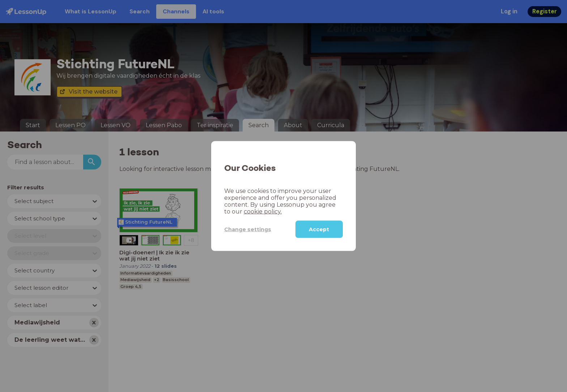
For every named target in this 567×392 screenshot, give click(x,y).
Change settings (248, 229)
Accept (319, 229)
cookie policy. (263, 212)
